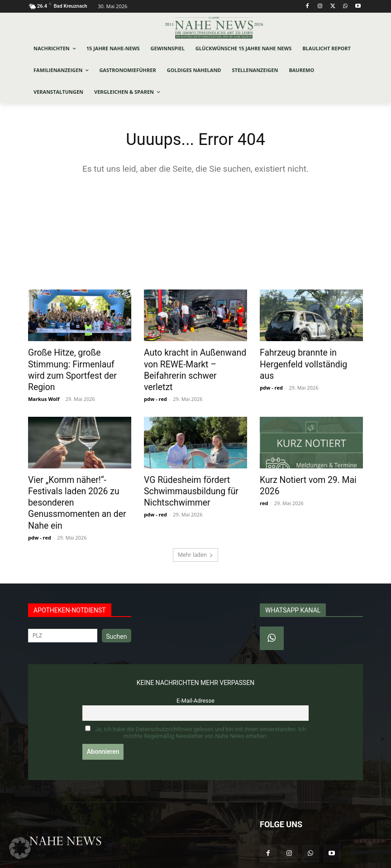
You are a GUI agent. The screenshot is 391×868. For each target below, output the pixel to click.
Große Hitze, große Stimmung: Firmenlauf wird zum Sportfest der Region (79, 363)
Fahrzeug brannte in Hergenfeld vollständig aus (305, 358)
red (264, 486)
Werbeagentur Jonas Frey (151, 860)
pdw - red (155, 384)
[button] (20, 848)
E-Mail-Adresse (195, 669)
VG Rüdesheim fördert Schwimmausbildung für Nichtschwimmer (185, 475)
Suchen (116, 605)
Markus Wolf (44, 384)
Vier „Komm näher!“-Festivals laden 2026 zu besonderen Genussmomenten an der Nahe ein (78, 480)
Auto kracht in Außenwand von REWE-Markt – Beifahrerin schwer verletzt (195, 363)
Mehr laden (195, 523)
